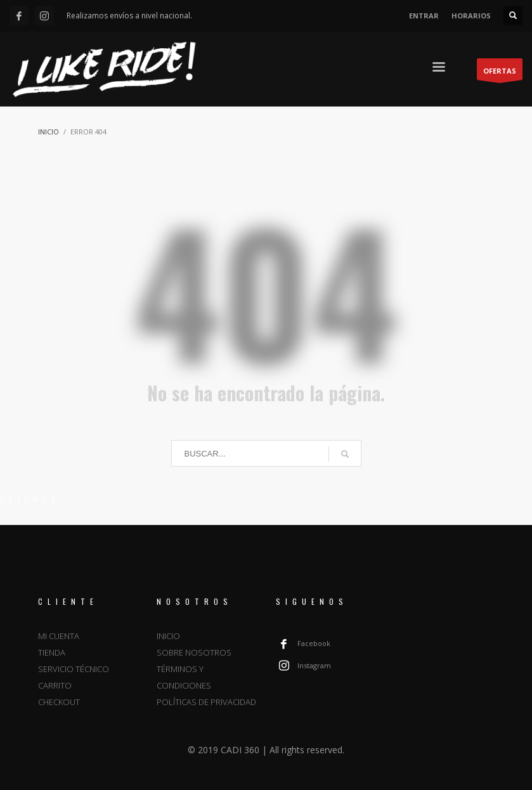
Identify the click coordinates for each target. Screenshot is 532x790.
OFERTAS (500, 73)
